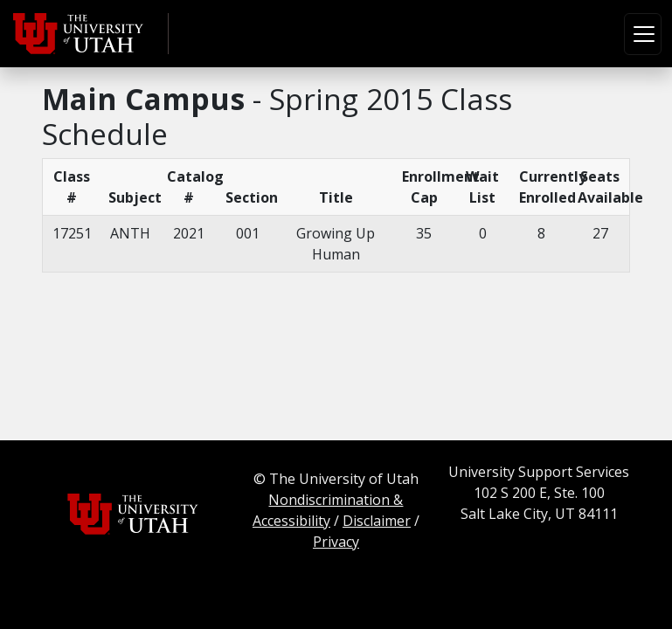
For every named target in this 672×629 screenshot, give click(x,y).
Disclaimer (377, 521)
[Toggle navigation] (643, 34)
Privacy (336, 542)
